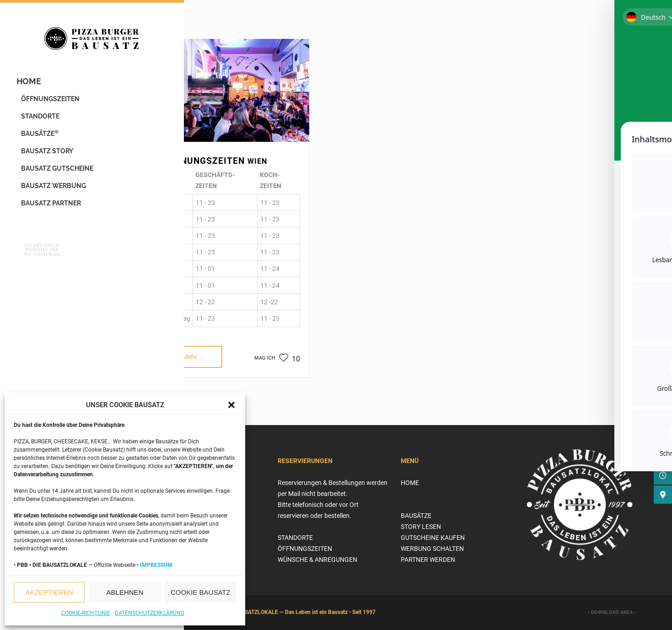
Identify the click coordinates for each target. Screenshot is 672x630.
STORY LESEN (421, 527)
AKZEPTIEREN (49, 592)
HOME (31, 84)
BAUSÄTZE (42, 136)
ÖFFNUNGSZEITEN (52, 102)
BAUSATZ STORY (49, 154)
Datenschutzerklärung (150, 613)
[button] (231, 405)
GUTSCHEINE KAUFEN (433, 538)
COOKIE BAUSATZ (201, 592)
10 (290, 359)
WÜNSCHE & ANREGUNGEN (317, 560)
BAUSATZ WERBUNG (55, 189)
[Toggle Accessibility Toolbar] (651, 21)
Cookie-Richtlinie (86, 613)
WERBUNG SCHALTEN (432, 549)
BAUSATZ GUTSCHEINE (59, 172)
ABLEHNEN (125, 592)
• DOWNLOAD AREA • (612, 612)
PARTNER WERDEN (428, 560)
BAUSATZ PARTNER (53, 206)
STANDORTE (42, 119)
